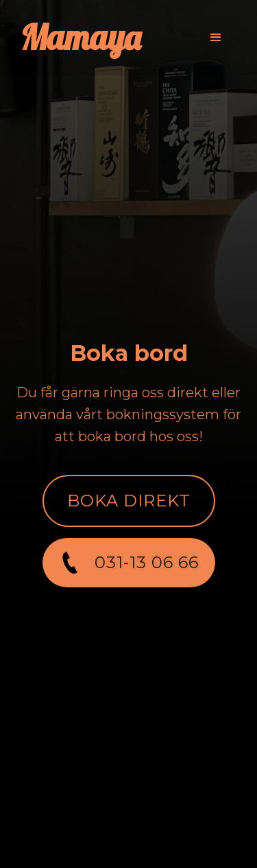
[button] (216, 38)
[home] (81, 38)
